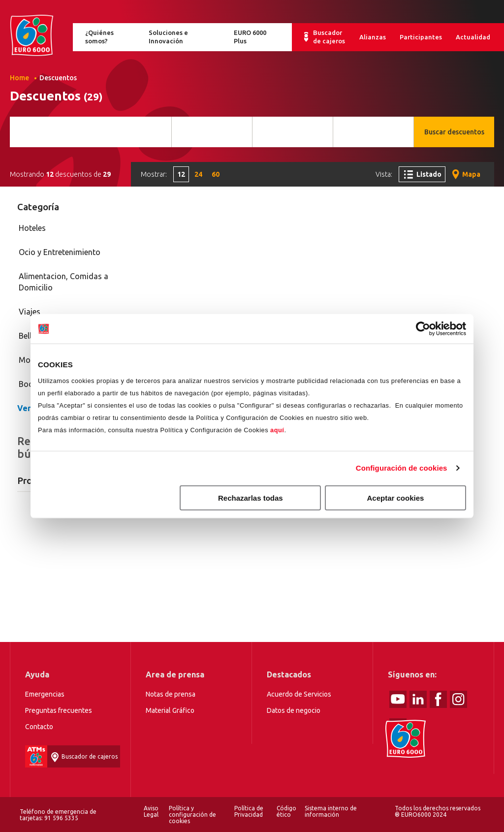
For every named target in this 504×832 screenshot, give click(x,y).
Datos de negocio (294, 710)
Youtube (398, 699)
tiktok (398, 727)
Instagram (458, 699)
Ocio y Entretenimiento (60, 252)
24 (198, 174)
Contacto (39, 727)
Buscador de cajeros (329, 37)
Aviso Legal (151, 811)
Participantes (421, 37)
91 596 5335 (61, 818)
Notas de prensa (171, 694)
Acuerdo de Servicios (299, 694)
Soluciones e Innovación (168, 37)
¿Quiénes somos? (99, 37)
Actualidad (473, 37)
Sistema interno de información (331, 811)
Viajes (30, 312)
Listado (429, 174)
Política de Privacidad (249, 811)
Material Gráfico (170, 710)
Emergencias (45, 694)
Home (31, 36)
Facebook (438, 699)
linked (418, 699)
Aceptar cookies (396, 497)
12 (181, 174)
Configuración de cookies (402, 468)
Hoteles (32, 228)
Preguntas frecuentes (59, 710)
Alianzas (373, 37)
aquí (277, 430)
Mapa (471, 174)
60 (216, 174)
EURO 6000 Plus (250, 37)
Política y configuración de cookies (192, 815)
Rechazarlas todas (251, 497)
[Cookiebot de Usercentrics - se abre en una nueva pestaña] (423, 329)
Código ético (286, 811)
